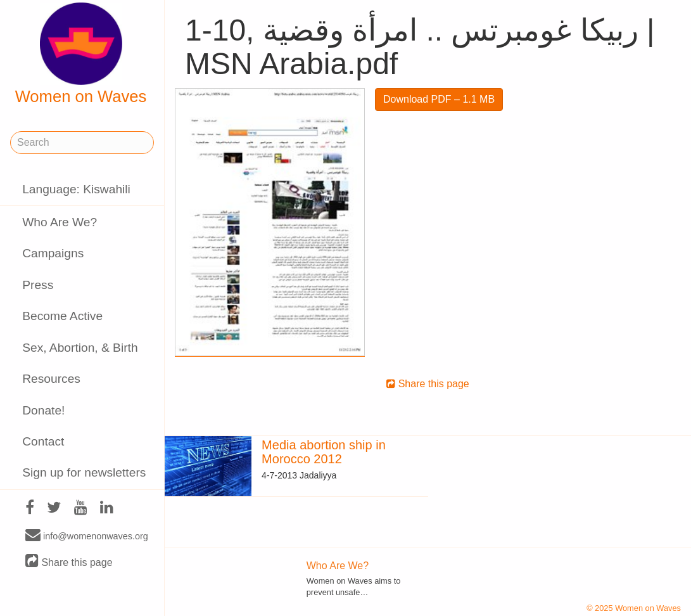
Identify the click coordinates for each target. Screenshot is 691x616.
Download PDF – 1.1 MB (439, 99)
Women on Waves (81, 54)
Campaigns (53, 253)
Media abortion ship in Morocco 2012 (324, 452)
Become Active (62, 316)
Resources (51, 379)
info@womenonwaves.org (87, 536)
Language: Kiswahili (76, 189)
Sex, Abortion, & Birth (80, 348)
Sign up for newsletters (84, 472)
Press (38, 285)
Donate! (43, 410)
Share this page (69, 562)
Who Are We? (60, 222)
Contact (43, 441)
